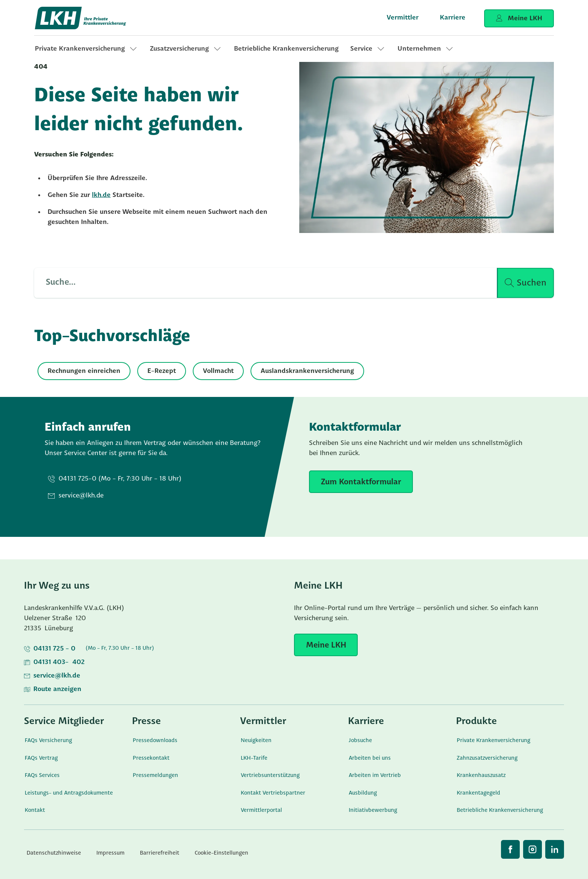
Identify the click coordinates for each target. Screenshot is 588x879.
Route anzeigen (57, 689)
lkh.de (101, 195)
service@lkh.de (57, 676)
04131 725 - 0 (54, 649)
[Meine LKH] (326, 645)
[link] (87, 49)
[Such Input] (261, 283)
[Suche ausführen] (526, 283)
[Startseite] (81, 18)
